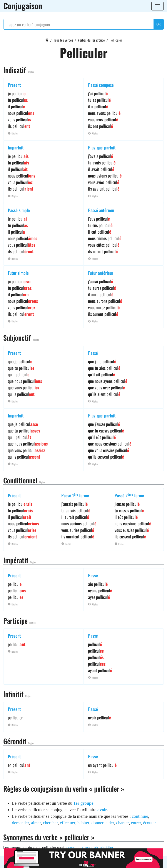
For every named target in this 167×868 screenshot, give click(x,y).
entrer (136, 823)
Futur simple (18, 273)
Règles (31, 72)
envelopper (75, 848)
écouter (149, 823)
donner (97, 823)
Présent (14, 85)
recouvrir (92, 848)
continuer (140, 816)
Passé (93, 353)
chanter (122, 823)
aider (110, 823)
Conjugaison (23, 6)
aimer (36, 823)
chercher (50, 823)
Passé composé (101, 85)
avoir (102, 810)
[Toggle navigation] (157, 6)
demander (20, 823)
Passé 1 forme (75, 495)
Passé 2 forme (129, 495)
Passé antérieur (101, 210)
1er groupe (83, 803)
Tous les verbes (63, 40)
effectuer (68, 823)
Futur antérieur (101, 273)
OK (159, 24)
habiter (83, 823)
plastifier (106, 848)
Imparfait (16, 147)
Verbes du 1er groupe (91, 40)
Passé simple (19, 210)
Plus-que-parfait (102, 147)
